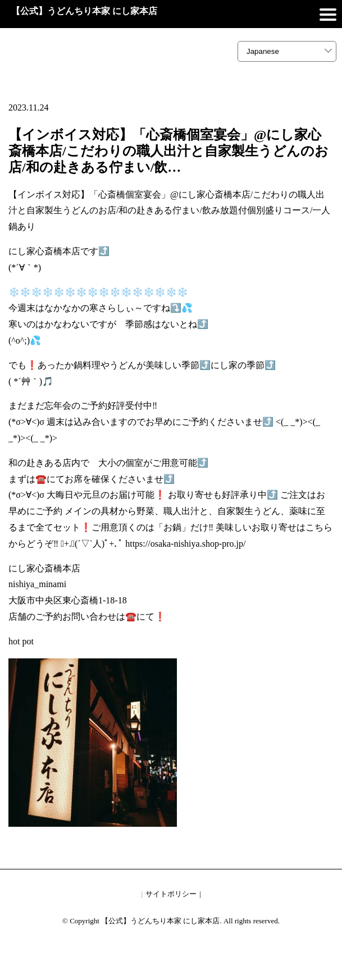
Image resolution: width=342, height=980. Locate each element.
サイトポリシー (171, 894)
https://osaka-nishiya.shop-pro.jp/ (185, 544)
